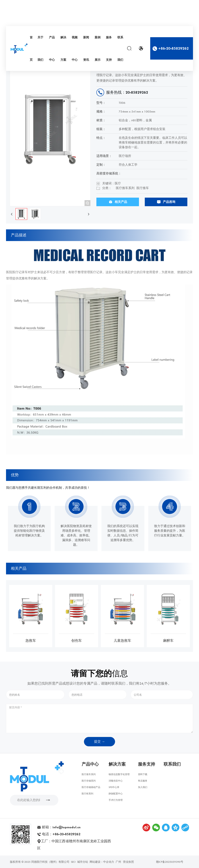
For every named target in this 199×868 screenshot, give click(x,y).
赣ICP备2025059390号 (170, 862)
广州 (118, 862)
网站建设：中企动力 (102, 862)
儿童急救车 (122, 641)
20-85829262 (137, 92)
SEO (73, 862)
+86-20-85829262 (173, 48)
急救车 (31, 641)
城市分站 (83, 862)
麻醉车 (168, 641)
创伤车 (77, 641)
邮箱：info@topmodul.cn (61, 827)
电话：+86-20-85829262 (61, 834)
